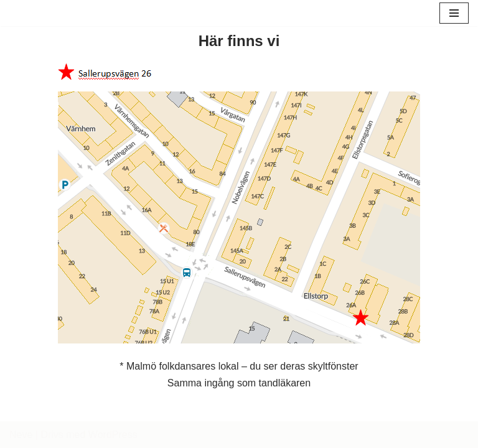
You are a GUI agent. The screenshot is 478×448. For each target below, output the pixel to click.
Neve (21, 435)
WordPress (113, 435)
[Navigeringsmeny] (454, 13)
